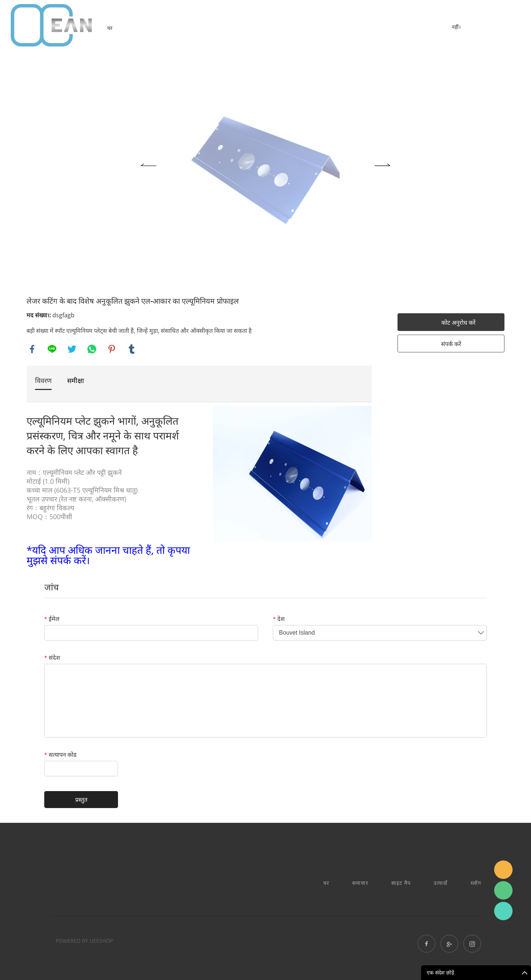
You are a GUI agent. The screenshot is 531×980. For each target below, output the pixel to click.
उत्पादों (441, 883)
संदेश (52, 658)
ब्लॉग (476, 883)
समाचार (360, 883)
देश (279, 619)
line (52, 349)
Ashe (503, 911)
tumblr (132, 349)
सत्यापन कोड (60, 755)
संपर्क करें (451, 344)
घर (110, 28)
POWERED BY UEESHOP (84, 941)
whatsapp (92, 349)
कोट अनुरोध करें (459, 322)
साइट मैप (401, 883)
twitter (72, 349)
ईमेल (52, 619)
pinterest (112, 349)
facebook (32, 349)
